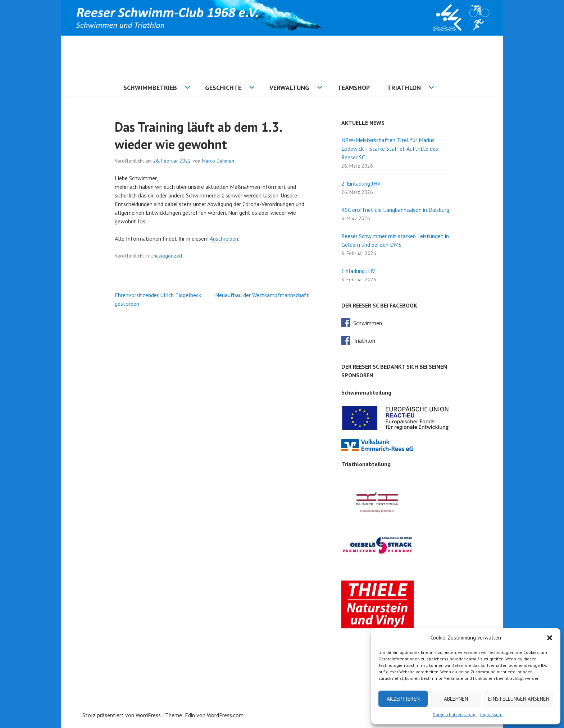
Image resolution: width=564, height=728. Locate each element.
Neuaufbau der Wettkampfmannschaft (262, 295)
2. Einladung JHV (361, 183)
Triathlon (404, 88)
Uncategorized (166, 256)
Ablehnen (456, 699)
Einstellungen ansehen (519, 699)
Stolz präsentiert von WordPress (122, 715)
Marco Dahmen (218, 161)
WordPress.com (225, 715)
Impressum (491, 715)
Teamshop (354, 88)
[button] (550, 638)
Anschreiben (224, 238)
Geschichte (223, 88)
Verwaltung (289, 88)
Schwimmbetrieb (150, 88)
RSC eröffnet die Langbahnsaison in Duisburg (395, 210)
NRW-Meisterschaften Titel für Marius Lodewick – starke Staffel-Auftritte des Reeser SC (390, 149)
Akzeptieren (403, 699)
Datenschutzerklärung (455, 715)
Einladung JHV (358, 271)
